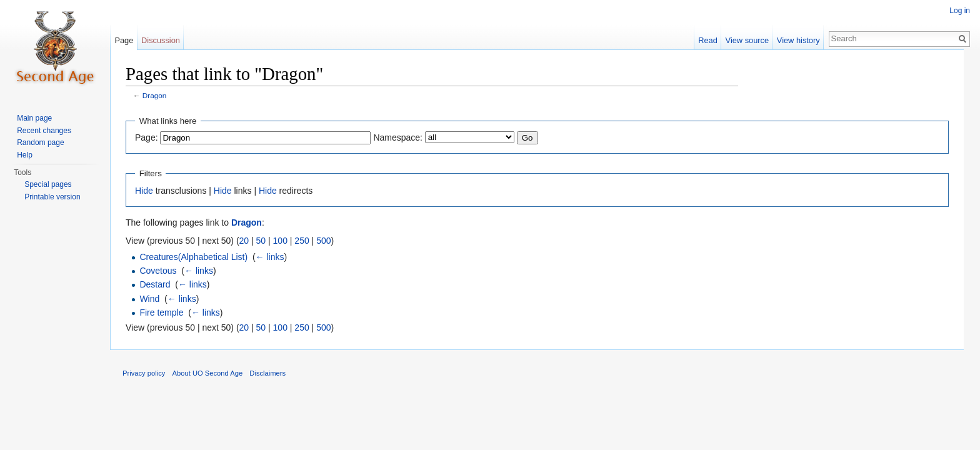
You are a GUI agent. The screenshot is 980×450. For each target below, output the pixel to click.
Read (708, 40)
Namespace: (398, 137)
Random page (40, 142)
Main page (34, 118)
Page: (147, 137)
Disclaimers (267, 373)
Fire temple (161, 312)
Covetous (158, 271)
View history (798, 40)
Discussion (161, 40)
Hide (144, 191)
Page (124, 40)
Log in (960, 11)
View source (747, 40)
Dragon (155, 95)
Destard (155, 284)
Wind (149, 299)
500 (323, 241)
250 (302, 241)
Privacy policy (144, 373)
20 (244, 241)
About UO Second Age (208, 373)
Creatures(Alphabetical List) (193, 257)
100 (280, 241)
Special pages (48, 184)
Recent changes (44, 131)
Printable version (52, 197)
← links (270, 257)
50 (261, 241)
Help (25, 155)
